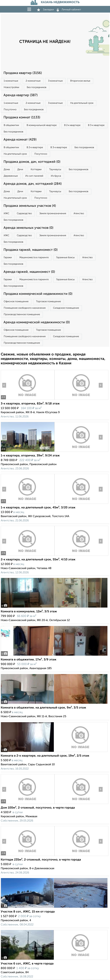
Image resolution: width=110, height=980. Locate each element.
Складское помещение (66, 308)
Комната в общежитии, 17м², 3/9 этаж (29, 660)
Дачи (20, 169)
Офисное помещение (16, 302)
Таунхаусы (55, 169)
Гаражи (8, 258)
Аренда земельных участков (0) (28, 228)
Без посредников (37, 87)
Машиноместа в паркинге (34, 258)
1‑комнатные (11, 81)
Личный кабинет (69, 10)
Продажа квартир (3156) (23, 73)
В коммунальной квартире (42, 125)
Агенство (79, 214)
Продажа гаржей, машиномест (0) (31, 250)
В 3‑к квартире (96, 125)
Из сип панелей (34, 176)
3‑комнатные (55, 81)
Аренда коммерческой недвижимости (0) (37, 322)
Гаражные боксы (65, 258)
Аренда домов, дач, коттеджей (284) (33, 184)
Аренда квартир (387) (21, 95)
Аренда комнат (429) (20, 140)
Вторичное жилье (80, 81)
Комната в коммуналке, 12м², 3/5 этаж (29, 612)
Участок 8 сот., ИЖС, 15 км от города (28, 912)
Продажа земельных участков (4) (30, 206)
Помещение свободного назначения (25, 308)
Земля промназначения (53, 214)
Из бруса (56, 176)
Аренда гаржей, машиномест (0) (29, 272)
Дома (7, 169)
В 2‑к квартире (72, 125)
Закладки (45, 10)
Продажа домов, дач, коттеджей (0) (32, 162)
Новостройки (11, 87)
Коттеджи (36, 169)
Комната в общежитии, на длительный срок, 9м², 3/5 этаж (43, 708)
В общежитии (11, 125)
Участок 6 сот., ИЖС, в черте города (27, 964)
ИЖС (6, 214)
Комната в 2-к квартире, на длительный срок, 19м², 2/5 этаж (45, 756)
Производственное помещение (22, 314)
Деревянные (11, 176)
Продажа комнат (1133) (22, 117)
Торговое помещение (48, 302)
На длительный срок (82, 103)
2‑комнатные (33, 81)
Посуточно (10, 110)
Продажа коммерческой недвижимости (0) (38, 294)
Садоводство (24, 214)
